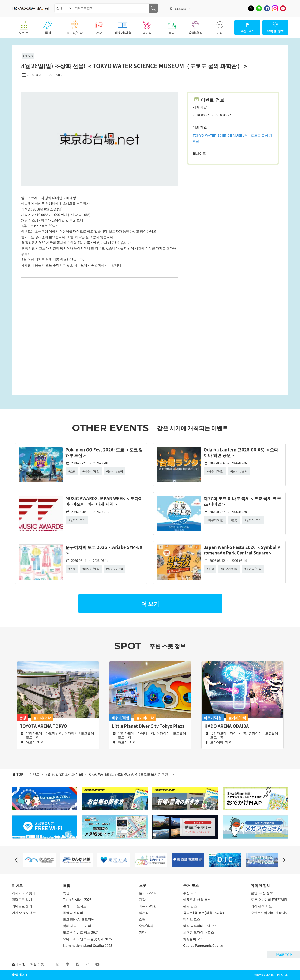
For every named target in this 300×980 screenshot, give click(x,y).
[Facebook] (267, 8)
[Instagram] (275, 8)
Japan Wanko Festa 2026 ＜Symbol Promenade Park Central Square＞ (242, 550)
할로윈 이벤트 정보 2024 (81, 932)
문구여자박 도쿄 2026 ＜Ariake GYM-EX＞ (104, 550)
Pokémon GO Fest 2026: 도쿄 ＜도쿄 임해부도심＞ (104, 453)
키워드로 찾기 (22, 906)
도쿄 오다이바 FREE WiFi (269, 899)
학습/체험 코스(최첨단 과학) (204, 912)
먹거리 (147, 26)
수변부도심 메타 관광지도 (270, 912)
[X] (251, 8)
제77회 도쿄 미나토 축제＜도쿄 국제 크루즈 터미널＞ (242, 501)
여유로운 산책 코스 (197, 899)
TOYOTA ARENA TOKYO (43, 726)
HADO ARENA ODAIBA (227, 726)
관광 (99, 26)
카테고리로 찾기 (24, 893)
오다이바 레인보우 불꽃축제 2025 (87, 939)
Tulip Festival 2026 (77, 899)
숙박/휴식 (196, 26)
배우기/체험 (123, 26)
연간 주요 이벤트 (24, 912)
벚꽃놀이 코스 (193, 939)
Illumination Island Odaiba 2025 (88, 945)
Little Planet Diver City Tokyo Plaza (148, 726)
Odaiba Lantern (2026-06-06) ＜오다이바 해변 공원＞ (241, 453)
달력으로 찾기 (22, 899)
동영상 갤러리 (73, 912)
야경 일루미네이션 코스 (200, 926)
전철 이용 (37, 964)
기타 (220, 26)
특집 (48, 26)
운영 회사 (21, 975)
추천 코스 (190, 893)
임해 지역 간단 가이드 (79, 926)
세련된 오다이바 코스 (199, 932)
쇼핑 (171, 26)
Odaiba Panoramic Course (203, 945)
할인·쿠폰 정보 (262, 893)
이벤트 (24, 26)
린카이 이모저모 (75, 906)
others (29, 56)
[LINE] (259, 8)
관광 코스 (190, 906)
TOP (20, 774)
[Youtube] (283, 8)
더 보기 (150, 603)
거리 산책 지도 (261, 906)
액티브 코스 (192, 919)
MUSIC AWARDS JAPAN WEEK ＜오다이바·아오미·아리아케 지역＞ (104, 501)
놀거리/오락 (75, 26)
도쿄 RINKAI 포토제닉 (79, 919)
